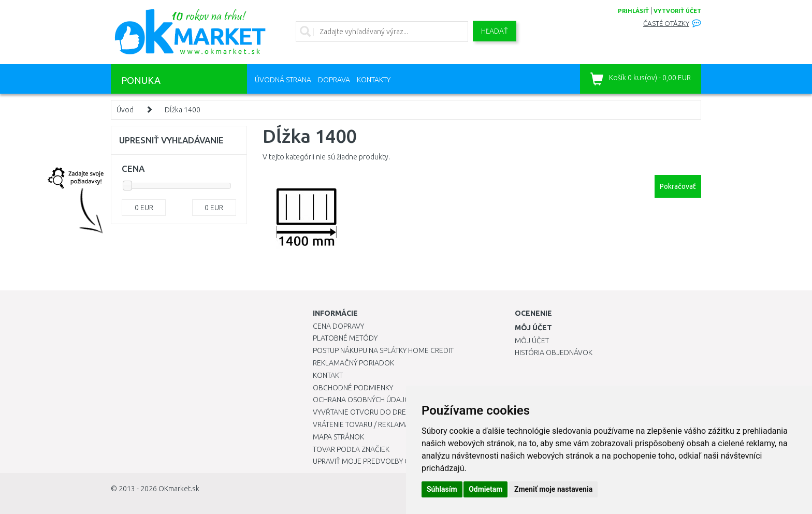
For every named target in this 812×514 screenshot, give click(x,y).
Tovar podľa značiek (351, 449)
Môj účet (532, 341)
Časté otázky (666, 24)
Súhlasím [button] (442, 489)
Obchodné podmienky (353, 388)
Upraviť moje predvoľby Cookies (373, 461)
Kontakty (374, 80)
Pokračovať (678, 186)
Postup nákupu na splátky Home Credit (383, 350)
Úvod (125, 110)
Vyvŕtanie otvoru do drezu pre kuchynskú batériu (405, 412)
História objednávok (554, 353)
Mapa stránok (338, 437)
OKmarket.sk (179, 489)
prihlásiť (633, 11)
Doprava (334, 80)
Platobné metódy (345, 338)
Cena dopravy (338, 326)
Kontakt (328, 375)
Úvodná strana (283, 80)
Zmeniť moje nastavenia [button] (553, 489)
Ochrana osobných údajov (364, 400)
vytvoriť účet (677, 11)
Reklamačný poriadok (353, 363)
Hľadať (495, 31)
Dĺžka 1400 (183, 110)
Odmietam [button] (485, 489)
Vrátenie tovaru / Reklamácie (366, 424)
